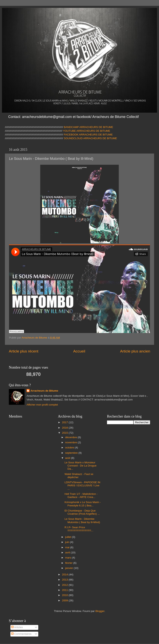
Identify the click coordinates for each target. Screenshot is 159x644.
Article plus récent (24, 351)
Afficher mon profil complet (42, 405)
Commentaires (21, 634)
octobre (70, 448)
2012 (65, 585)
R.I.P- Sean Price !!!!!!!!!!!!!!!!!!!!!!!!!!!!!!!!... (79, 529)
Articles (17, 627)
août (68, 458)
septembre (72, 453)
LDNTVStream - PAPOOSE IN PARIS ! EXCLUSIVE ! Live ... (82, 485)
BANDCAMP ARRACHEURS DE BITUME (88, 127)
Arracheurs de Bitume (44, 391)
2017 (65, 422)
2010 (65, 595)
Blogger (100, 611)
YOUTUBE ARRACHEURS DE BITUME (86, 131)
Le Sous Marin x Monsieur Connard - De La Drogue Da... (81, 466)
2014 (65, 575)
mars (69, 558)
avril (68, 552)
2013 (65, 580)
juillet (69, 537)
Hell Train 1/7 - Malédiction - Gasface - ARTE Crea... (81, 495)
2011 (65, 590)
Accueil (79, 351)
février (69, 563)
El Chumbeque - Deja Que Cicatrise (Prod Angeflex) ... (82, 512)
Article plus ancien (135, 351)
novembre (71, 442)
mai (68, 547)
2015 (65, 433)
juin (68, 542)
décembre (71, 437)
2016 (65, 428)
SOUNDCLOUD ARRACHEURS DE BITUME (90, 138)
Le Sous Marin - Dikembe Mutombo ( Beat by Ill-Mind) (82, 520)
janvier (69, 568)
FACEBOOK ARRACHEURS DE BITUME (88, 135)
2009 (65, 600)
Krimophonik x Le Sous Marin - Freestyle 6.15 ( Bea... (83, 504)
